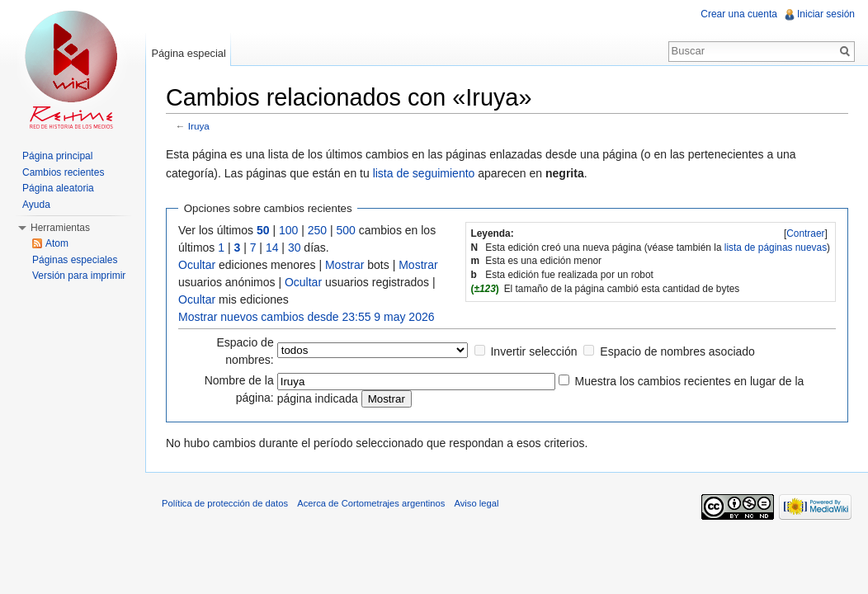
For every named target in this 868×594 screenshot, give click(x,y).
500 (346, 230)
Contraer (805, 233)
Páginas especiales (75, 260)
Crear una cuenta (739, 14)
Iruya (199, 126)
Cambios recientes (63, 172)
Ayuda (36, 205)
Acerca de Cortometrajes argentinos (371, 503)
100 (288, 230)
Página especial (188, 53)
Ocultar (197, 265)
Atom (57, 243)
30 (295, 247)
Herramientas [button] (60, 228)
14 (272, 247)
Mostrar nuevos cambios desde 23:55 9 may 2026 (307, 317)
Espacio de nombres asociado (677, 351)
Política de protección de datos (225, 503)
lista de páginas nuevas (776, 247)
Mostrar (344, 265)
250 (317, 230)
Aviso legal (476, 503)
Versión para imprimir (79, 276)
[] (806, 233)
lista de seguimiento (424, 173)
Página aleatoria (58, 188)
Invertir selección (533, 351)
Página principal (57, 156)
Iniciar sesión (826, 14)
